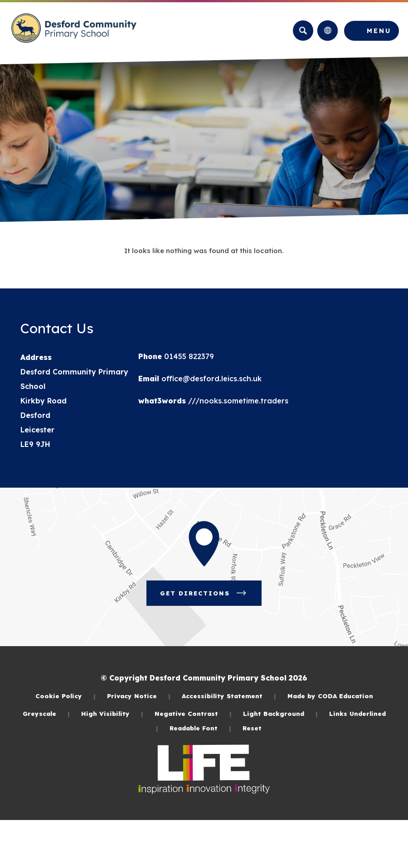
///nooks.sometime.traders (237, 401)
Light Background (280, 713)
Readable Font (200, 728)
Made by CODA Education (330, 696)
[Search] (303, 31)
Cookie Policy (66, 696)
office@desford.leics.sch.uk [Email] (210, 379)
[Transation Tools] (328, 31)
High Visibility (112, 713)
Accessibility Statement (229, 696)
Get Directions (211, 596)
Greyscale (46, 713)
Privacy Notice (139, 696)
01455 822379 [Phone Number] (188, 356)
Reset (252, 728)
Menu (379, 31)
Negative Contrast (193, 713)
